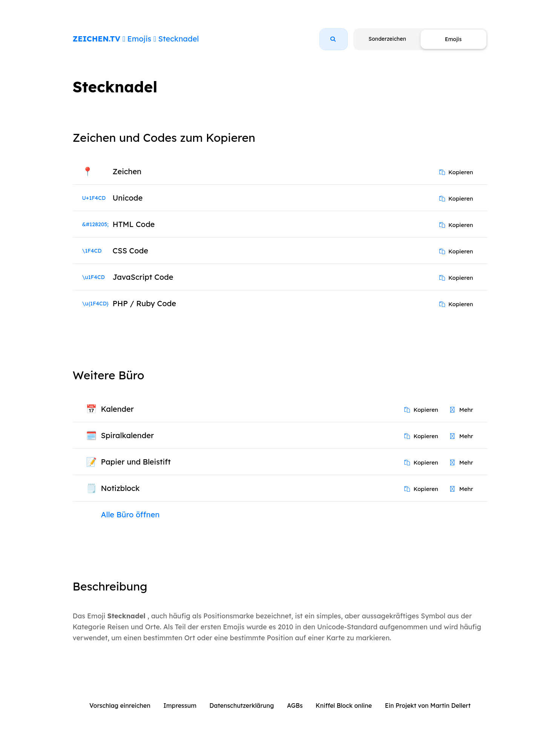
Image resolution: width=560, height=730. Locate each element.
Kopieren (456, 172)
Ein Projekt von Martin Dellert (428, 705)
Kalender (117, 409)
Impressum (180, 705)
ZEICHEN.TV (97, 39)
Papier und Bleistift (136, 462)
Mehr (462, 410)
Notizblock (120, 488)
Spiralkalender (127, 435)
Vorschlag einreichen (120, 705)
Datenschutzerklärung (242, 705)
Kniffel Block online (344, 705)
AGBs (295, 705)
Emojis (139, 39)
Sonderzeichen (387, 39)
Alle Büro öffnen (130, 515)
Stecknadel (179, 39)
